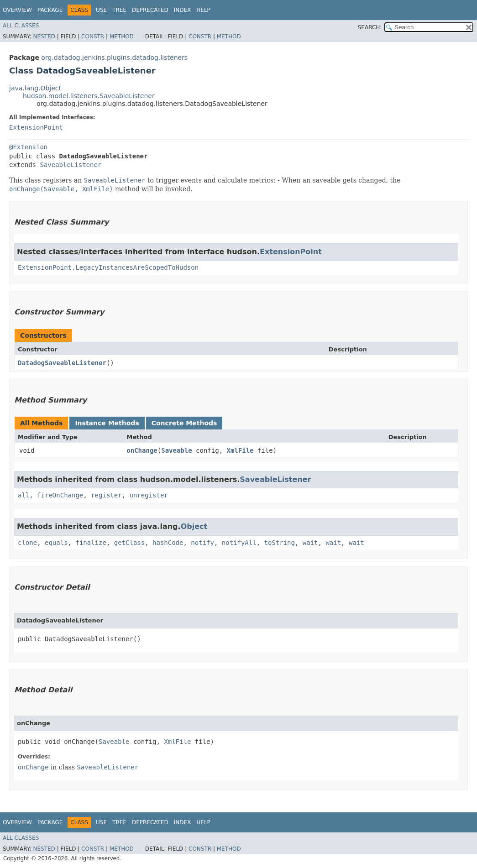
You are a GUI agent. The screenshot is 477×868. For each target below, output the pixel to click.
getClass (129, 543)
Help (203, 10)
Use (101, 10)
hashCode (168, 543)
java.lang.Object (35, 88)
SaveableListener (71, 165)
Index (183, 10)
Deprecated (150, 10)
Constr (93, 37)
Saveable (176, 450)
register (106, 495)
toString (280, 543)
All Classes (21, 26)
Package (50, 10)
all (24, 495)
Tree (119, 10)
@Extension (28, 147)
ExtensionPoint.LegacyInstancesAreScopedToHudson (108, 267)
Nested (44, 37)
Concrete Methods (184, 423)
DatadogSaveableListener (62, 363)
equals (56, 543)
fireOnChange (60, 495)
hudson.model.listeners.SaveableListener (89, 96)
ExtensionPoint (36, 127)
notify (202, 543)
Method (122, 37)
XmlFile (240, 450)
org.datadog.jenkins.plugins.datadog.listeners (114, 58)
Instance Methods (107, 423)
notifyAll (239, 543)
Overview (17, 10)
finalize (91, 543)
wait (310, 543)
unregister (148, 495)
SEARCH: (370, 27)
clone (27, 543)
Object (194, 526)
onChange (142, 450)
